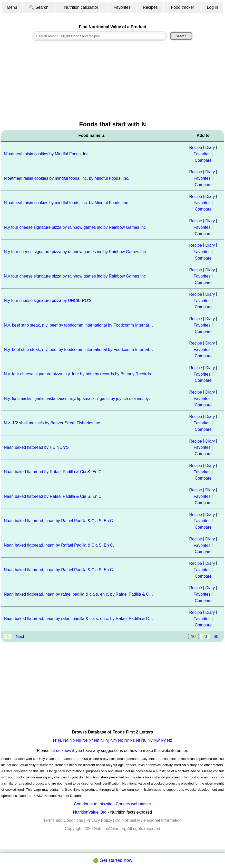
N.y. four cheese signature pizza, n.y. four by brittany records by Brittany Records (77, 374)
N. (60, 740)
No (121, 740)
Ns (132, 740)
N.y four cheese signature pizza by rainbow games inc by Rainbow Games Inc (75, 227)
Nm (114, 740)
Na (66, 740)
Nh (96, 740)
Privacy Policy (99, 820)
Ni (102, 740)
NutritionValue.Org (90, 812)
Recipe (195, 147)
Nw (157, 740)
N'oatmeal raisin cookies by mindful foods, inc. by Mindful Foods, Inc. (67, 178)
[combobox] (100, 36)
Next (20, 637)
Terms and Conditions (63, 820)
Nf (91, 740)
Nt (138, 740)
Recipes (150, 7)
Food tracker (183, 7)
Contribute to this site (93, 804)
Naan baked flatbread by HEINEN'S (36, 447)
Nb (72, 740)
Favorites (122, 7)
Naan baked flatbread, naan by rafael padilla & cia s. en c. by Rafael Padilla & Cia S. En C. (79, 594)
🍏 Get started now (112, 860)
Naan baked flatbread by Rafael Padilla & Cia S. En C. (53, 472)
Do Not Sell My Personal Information (148, 820)
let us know (61, 751)
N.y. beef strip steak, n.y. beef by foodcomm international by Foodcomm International (79, 325)
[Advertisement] (113, 81)
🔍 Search (39, 7)
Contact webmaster (133, 804)
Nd (79, 740)
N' (55, 740)
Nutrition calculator (81, 7)
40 (216, 637)
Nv (150, 740)
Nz (170, 740)
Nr (127, 740)
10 (193, 637)
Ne (85, 740)
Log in (212, 7)
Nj (107, 740)
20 (205, 637)
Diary (210, 147)
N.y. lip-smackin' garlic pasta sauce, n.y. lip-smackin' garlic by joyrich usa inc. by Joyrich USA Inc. (79, 399)
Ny (163, 740)
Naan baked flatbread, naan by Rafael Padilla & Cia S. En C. (59, 521)
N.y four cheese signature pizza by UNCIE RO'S (48, 301)
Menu (12, 7)
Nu (144, 740)
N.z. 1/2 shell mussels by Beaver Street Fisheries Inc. (52, 423)
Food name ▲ (92, 135)
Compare (203, 160)
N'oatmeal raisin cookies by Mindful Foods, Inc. (47, 154)
